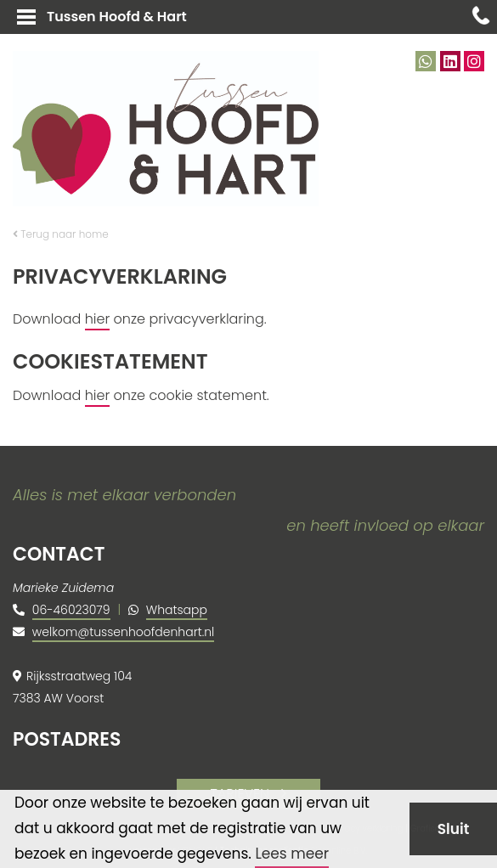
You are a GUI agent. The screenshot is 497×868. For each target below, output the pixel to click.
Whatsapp (177, 610)
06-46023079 (71, 610)
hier (98, 319)
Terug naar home (61, 234)
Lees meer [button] (292, 854)
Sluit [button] (454, 829)
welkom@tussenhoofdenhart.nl (123, 632)
